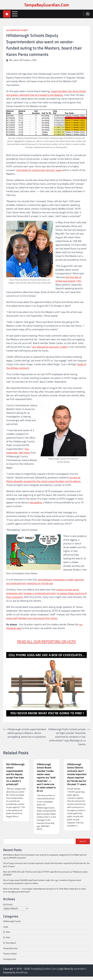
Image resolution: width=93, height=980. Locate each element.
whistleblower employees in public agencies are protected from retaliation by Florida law (45, 581)
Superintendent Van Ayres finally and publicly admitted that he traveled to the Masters (46, 93)
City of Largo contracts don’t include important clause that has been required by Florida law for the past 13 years (46, 868)
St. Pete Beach (10, 946)
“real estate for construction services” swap (38, 170)
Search (83, 845)
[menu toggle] (15, 14)
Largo (6, 930)
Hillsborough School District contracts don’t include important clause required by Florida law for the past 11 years (77, 778)
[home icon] (7, 14)
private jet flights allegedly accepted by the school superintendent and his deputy (43, 479)
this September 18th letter (18, 451)
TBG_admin (13, 60)
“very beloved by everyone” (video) (49, 347)
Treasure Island (10, 957)
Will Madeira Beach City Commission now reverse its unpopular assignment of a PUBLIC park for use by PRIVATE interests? (45, 860)
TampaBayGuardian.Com (47, 5)
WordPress (22, 976)
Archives (8, 908)
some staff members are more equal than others (32, 618)
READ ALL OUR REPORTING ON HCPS (46, 641)
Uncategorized (10, 962)
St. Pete (7, 935)
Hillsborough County (17, 30)
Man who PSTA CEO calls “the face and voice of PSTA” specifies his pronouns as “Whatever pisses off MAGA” (45, 877)
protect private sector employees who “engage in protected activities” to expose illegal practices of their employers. (46, 593)
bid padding (36, 502)
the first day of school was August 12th (68, 279)
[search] (88, 14)
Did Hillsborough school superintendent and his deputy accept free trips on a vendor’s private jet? (16, 774)
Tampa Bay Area (10, 952)
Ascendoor (79, 972)
